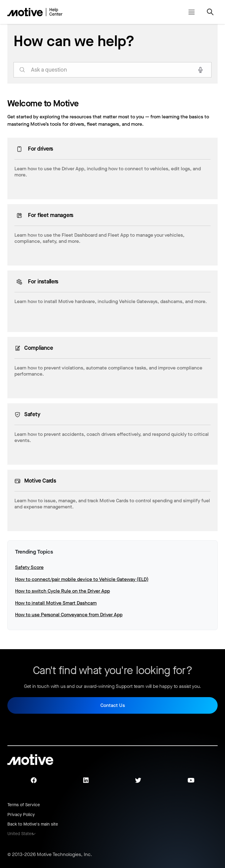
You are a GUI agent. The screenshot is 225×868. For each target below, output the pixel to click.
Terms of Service (24, 805)
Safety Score (29, 567)
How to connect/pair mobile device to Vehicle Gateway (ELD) (82, 579)
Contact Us (113, 705)
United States (20, 834)
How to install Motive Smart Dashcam (56, 603)
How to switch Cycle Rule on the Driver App (62, 591)
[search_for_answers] (112, 70)
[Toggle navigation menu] (191, 12)
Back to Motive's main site (33, 824)
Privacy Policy (21, 815)
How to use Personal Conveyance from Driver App (69, 615)
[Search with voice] (200, 70)
